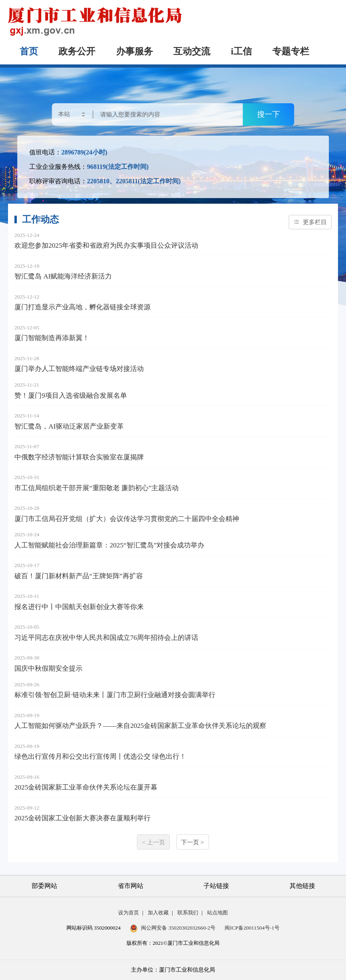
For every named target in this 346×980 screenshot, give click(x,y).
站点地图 (217, 913)
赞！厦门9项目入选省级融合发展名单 (71, 396)
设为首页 (129, 913)
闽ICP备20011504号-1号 (252, 928)
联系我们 (188, 913)
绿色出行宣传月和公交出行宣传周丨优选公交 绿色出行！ (100, 757)
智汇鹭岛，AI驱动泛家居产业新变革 (69, 426)
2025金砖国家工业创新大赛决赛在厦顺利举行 (82, 818)
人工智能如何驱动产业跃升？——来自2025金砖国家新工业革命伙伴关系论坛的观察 (140, 726)
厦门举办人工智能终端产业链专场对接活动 (79, 369)
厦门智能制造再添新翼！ (52, 338)
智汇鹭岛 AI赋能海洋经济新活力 (63, 276)
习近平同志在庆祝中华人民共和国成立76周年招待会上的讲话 (106, 638)
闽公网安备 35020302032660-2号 (172, 928)
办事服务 (135, 51)
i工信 (241, 51)
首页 (29, 51)
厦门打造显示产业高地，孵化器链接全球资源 (82, 307)
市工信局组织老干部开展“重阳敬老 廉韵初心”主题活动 (97, 488)
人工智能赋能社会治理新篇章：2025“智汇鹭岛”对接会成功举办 (109, 545)
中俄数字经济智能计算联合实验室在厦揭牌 (79, 457)
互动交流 (192, 51)
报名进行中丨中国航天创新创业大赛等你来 (79, 607)
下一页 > (192, 842)
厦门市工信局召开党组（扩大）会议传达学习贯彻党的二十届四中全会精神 (127, 519)
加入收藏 (158, 913)
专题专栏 (291, 51)
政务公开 (77, 51)
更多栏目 (310, 222)
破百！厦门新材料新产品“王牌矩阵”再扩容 (79, 576)
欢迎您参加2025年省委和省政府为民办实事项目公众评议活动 (106, 246)
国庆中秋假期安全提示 (48, 668)
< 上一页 (154, 842)
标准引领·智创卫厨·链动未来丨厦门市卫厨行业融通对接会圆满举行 (115, 695)
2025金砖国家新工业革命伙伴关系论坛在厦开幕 (86, 787)
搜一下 (269, 114)
